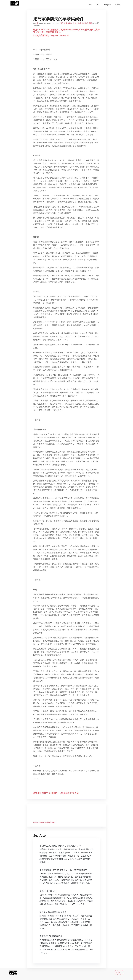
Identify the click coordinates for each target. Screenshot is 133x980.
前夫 (76, 23)
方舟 (73, 23)
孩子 (62, 23)
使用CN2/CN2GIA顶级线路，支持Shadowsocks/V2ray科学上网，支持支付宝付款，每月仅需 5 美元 (66, 31)
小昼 (37, 23)
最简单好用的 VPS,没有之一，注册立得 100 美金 (56, 793)
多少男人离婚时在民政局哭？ (53, 912)
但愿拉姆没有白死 (48, 891)
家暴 (66, 23)
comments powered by (44, 822)
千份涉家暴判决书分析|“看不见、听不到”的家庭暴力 (63, 870)
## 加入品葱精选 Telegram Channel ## (51, 35)
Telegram (107, 5)
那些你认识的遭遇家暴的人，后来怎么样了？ (60, 846)
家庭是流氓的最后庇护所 (51, 936)
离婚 (69, 23)
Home (90, 5)
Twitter (118, 5)
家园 (90, 23)
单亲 (80, 23)
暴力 (87, 23)
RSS (98, 5)
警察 (83, 23)
